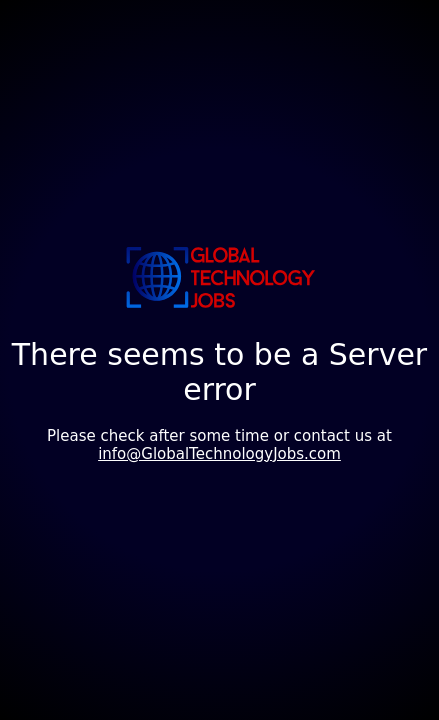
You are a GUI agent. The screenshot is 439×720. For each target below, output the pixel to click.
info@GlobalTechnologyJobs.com (219, 454)
